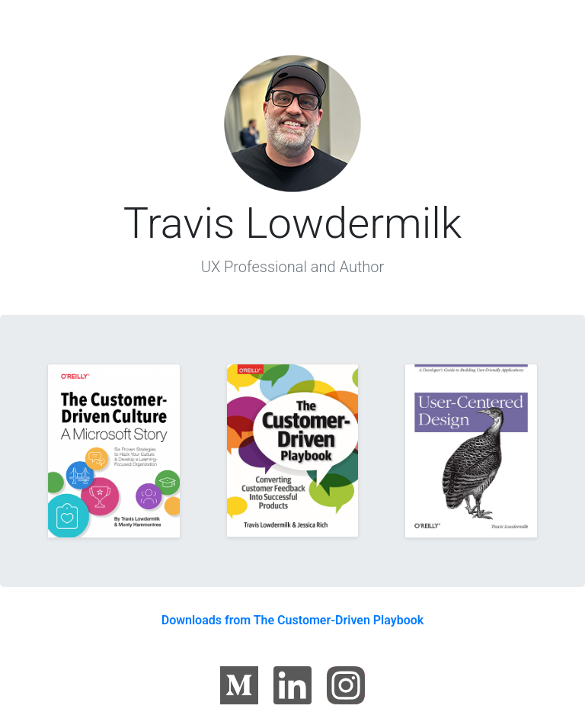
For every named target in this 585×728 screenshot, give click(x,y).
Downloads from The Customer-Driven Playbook (293, 620)
